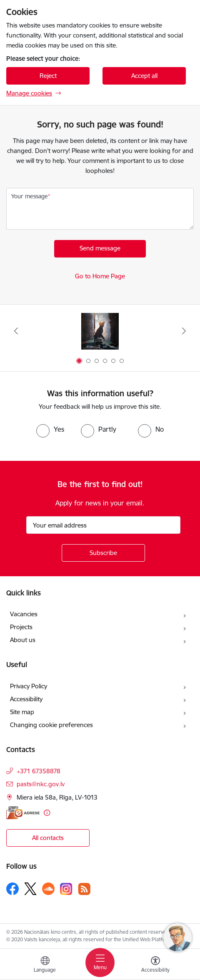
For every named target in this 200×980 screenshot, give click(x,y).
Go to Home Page (100, 276)
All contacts (48, 838)
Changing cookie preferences (51, 725)
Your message (30, 196)
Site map (22, 712)
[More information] (47, 813)
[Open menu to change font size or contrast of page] (155, 965)
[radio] (50, 429)
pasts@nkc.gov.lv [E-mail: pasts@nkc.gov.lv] (41, 784)
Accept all (144, 76)
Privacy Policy (29, 686)
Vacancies (24, 614)
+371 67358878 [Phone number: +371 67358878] (39, 771)
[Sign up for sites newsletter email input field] (103, 525)
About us (23, 640)
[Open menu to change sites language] (45, 965)
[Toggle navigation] (100, 962)
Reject (48, 76)
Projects (21, 627)
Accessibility (26, 699)
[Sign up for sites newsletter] (103, 553)
